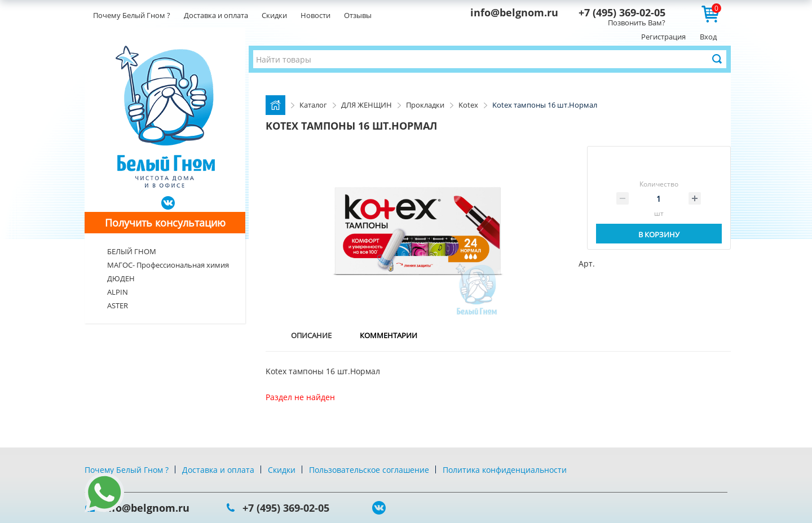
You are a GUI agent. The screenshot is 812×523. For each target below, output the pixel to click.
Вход (708, 37)
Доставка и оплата (216, 15)
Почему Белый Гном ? (132, 15)
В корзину (659, 234)
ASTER (118, 305)
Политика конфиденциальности (505, 470)
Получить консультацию (165, 223)
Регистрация (663, 37)
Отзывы (358, 15)
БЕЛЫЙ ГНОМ (132, 251)
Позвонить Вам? (637, 23)
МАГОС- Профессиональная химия (168, 265)
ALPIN (118, 292)
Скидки (274, 15)
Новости (315, 15)
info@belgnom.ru (514, 12)
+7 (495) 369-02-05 (622, 12)
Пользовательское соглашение (369, 470)
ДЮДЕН (121, 278)
